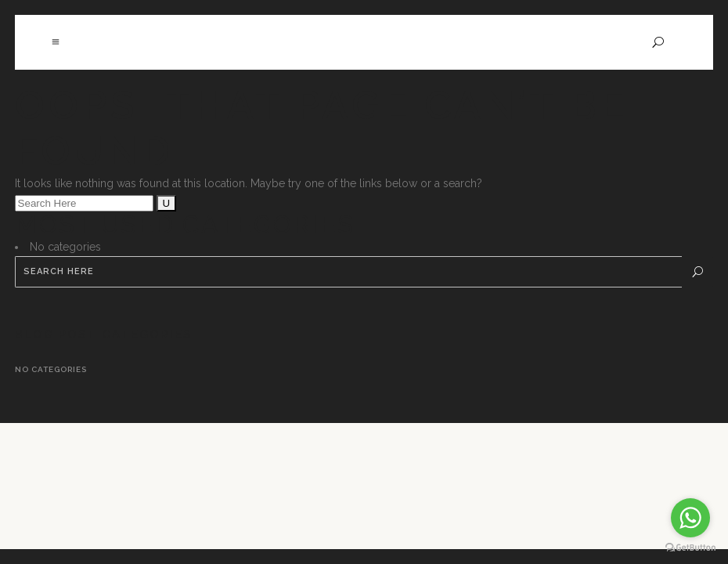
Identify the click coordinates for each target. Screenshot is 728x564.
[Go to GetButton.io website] (690, 548)
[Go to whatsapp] (690, 518)
